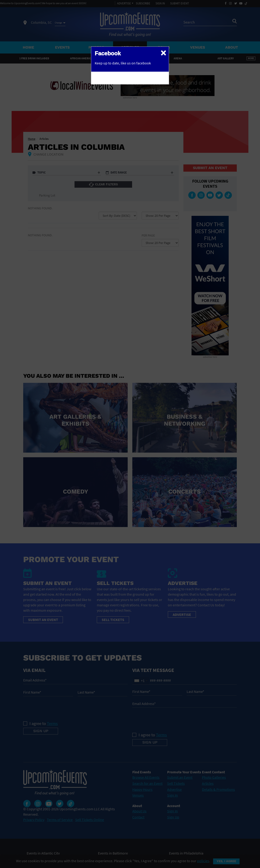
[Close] (163, 53)
